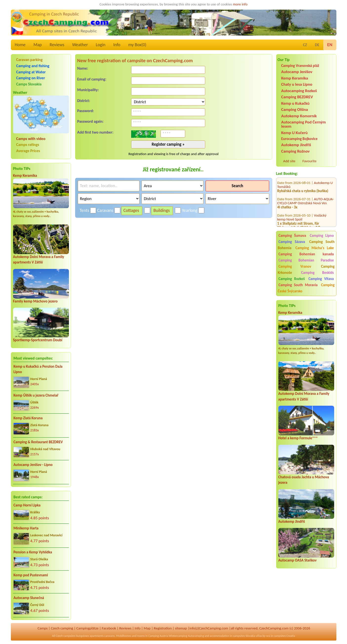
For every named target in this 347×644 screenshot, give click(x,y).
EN (330, 45)
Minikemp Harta (26, 528)
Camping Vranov (295, 266)
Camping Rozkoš (292, 279)
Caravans (105, 210)
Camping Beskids (317, 273)
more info (240, 4)
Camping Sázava (292, 242)
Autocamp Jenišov (297, 72)
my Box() (137, 45)
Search (237, 186)
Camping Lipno (322, 236)
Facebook (109, 628)
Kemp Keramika (25, 176)
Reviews (57, 45)
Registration (163, 628)
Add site (289, 161)
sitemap (181, 628)
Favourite (310, 161)
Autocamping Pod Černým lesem (304, 124)
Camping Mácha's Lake (315, 248)
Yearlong (190, 210)
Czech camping (62, 628)
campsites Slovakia (244, 636)
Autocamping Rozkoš (299, 91)
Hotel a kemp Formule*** (298, 438)
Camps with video (31, 139)
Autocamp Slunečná (29, 598)
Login (101, 45)
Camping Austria (158, 636)
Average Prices (28, 151)
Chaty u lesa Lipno (297, 84)
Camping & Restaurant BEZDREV (38, 442)
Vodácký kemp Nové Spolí (302, 212)
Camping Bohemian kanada (306, 254)
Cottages (131, 210)
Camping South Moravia (298, 285)
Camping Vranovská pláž (300, 66)
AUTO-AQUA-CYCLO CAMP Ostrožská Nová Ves (306, 196)
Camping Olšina (295, 110)
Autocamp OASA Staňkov (297, 560)
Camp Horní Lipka (27, 505)
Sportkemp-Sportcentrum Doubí (38, 340)
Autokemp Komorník (299, 116)
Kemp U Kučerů (295, 133)
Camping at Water (31, 72)
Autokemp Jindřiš (296, 145)
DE (317, 45)
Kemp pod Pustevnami (31, 575)
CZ (305, 45)
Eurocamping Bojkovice (299, 139)
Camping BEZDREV (297, 97)
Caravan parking (30, 60)
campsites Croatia (284, 636)
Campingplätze (87, 628)
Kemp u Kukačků (296, 103)
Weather (80, 45)
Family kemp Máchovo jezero (35, 301)
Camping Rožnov (296, 151)
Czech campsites (66, 636)
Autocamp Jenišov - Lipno (33, 465)
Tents (85, 210)
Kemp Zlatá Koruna (28, 418)
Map (38, 45)
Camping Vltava (321, 279)
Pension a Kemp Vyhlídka (33, 552)
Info (117, 45)
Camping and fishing (33, 66)
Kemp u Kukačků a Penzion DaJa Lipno (38, 369)
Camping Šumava (292, 236)
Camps (43, 628)
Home (20, 45)
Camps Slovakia (29, 84)
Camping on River (31, 78)
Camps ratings (28, 145)
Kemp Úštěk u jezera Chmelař (36, 395)
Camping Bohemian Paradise (306, 260)
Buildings (162, 210)
